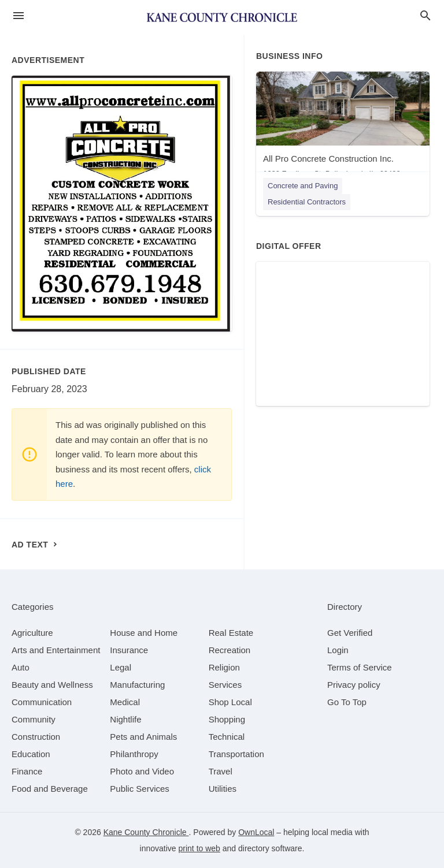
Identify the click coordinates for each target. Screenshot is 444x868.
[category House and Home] (144, 633)
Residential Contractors (307, 202)
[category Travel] (221, 771)
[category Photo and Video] (142, 771)
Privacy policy (354, 685)
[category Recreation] (230, 650)
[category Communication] (42, 702)
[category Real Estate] (231, 633)
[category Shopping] (227, 719)
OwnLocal (256, 832)
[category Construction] (36, 737)
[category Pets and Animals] (143, 737)
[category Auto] (21, 667)
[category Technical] (227, 737)
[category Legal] (121, 667)
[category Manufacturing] (137, 685)
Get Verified (350, 633)
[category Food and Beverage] (50, 789)
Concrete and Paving (303, 186)
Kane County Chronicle (146, 832)
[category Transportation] (236, 754)
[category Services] (225, 685)
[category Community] (34, 719)
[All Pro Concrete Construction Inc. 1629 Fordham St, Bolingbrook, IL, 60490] (343, 127)
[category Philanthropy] (134, 754)
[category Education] (31, 754)
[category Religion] (224, 667)
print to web (199, 848)
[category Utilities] (223, 789)
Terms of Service (360, 667)
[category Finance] (27, 771)
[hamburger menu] (18, 16)
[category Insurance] (129, 650)
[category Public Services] (140, 789)
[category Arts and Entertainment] (56, 650)
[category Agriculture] (32, 633)
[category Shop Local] (230, 702)
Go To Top (347, 702)
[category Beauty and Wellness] (52, 685)
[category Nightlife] (125, 719)
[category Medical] (125, 702)
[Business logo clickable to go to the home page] (222, 17)
